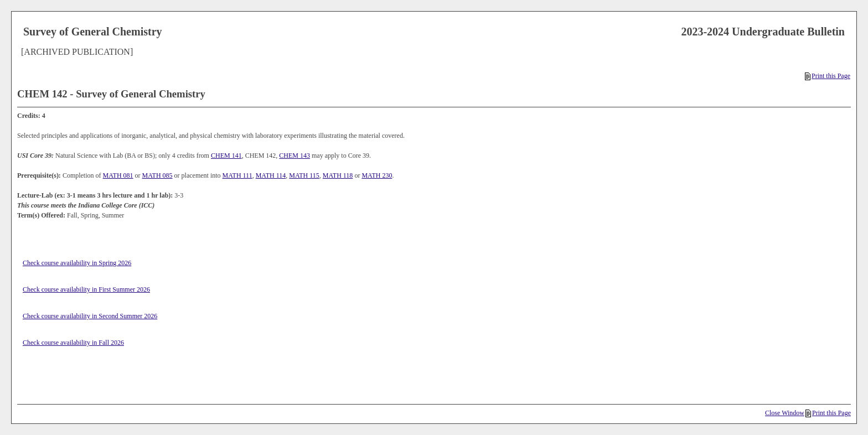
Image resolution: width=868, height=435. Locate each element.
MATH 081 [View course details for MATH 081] (118, 175)
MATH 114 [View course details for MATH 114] (271, 175)
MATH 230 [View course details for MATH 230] (377, 175)
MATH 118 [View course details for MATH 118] (338, 175)
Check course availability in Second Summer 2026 (90, 316)
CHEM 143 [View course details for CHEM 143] (294, 156)
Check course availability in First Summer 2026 (86, 289)
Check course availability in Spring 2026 (77, 263)
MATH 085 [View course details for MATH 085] (157, 175)
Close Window (785, 413)
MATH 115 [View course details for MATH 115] (304, 175)
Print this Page (828, 76)
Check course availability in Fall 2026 (73, 343)
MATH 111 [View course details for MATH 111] (237, 175)
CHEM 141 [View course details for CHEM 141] (226, 156)
